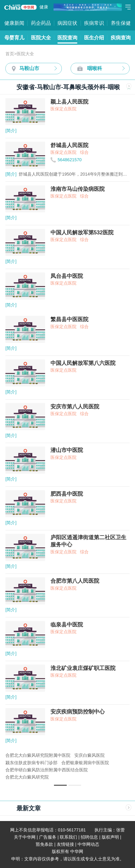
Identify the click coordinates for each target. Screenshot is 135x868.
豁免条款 (44, 844)
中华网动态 (88, 844)
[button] (60, 785)
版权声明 (110, 837)
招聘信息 (89, 837)
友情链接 (65, 844)
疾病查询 (121, 38)
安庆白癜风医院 (89, 755)
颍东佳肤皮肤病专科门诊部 (31, 763)
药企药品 (41, 23)
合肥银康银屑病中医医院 (85, 763)
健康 (44, 7)
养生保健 (121, 23)
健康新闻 (14, 23)
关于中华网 (25, 837)
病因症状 (67, 23)
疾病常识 (94, 23)
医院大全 (41, 38)
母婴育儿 (14, 38)
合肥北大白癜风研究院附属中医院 (38, 755)
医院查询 (67, 38)
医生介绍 (94, 38)
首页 (10, 54)
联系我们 (68, 837)
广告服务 (48, 837)
